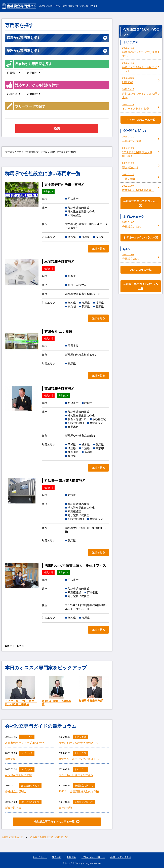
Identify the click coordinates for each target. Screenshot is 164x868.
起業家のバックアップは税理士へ (25, 743)
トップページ (40, 857)
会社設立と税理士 (16, 792)
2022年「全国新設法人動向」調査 (79, 792)
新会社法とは (13, 808)
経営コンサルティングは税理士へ (79, 759)
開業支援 (10, 759)
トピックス (27, 737)
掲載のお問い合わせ (121, 857)
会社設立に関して (30, 786)
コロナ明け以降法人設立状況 (76, 775)
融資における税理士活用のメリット (80, 743)
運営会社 (57, 857)
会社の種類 (65, 808)
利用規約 (71, 857)
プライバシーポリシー (93, 857)
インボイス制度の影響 (18, 775)
